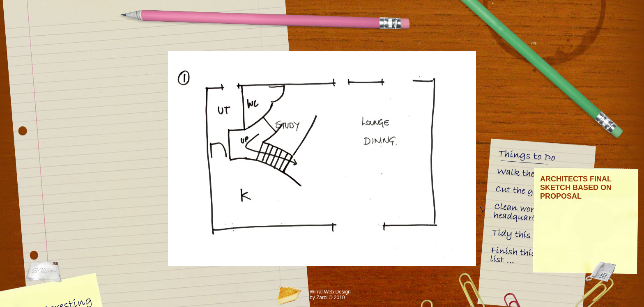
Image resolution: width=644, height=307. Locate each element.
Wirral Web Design (330, 292)
